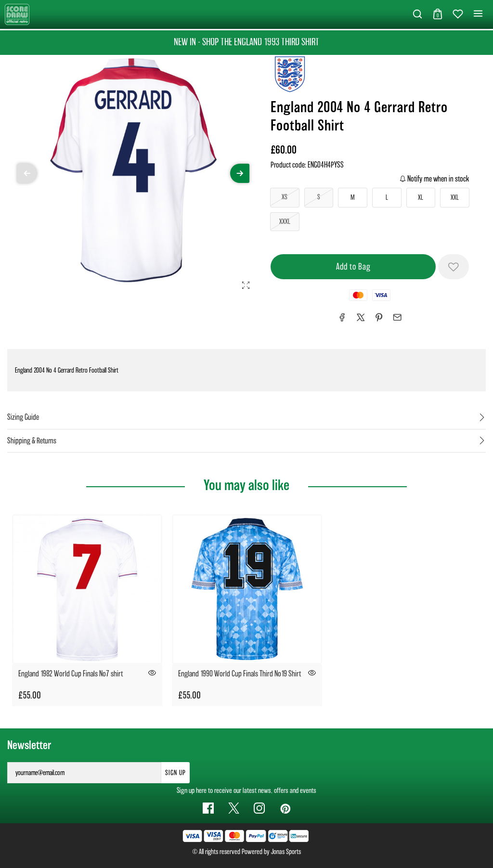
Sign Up (175, 773)
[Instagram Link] (259, 808)
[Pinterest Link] (285, 808)
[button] (417, 14)
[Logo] (17, 14)
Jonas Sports (286, 852)
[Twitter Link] (234, 808)
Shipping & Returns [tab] (32, 441)
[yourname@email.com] (84, 773)
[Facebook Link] (208, 808)
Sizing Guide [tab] (23, 417)
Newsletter (29, 745)
